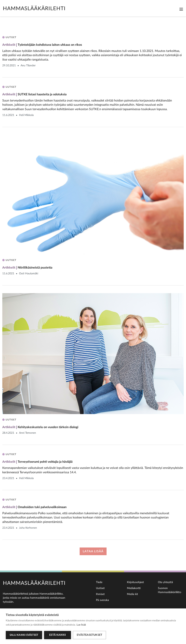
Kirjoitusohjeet (135, 582)
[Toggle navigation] (181, 9)
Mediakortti (134, 588)
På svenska (102, 600)
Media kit (132, 594)
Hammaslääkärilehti (34, 9)
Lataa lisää (93, 551)
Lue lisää (81, 625)
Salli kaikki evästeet (24, 635)
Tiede (99, 582)
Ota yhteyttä (165, 582)
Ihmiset (100, 594)
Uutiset (100, 588)
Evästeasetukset (89, 635)
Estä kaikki (58, 635)
